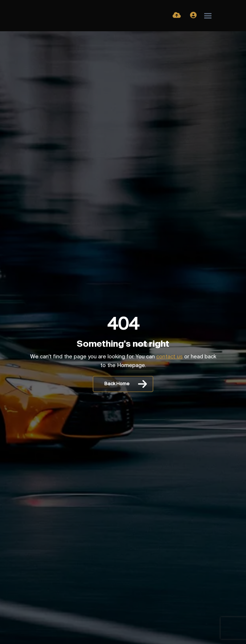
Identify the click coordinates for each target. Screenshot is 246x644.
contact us (170, 357)
